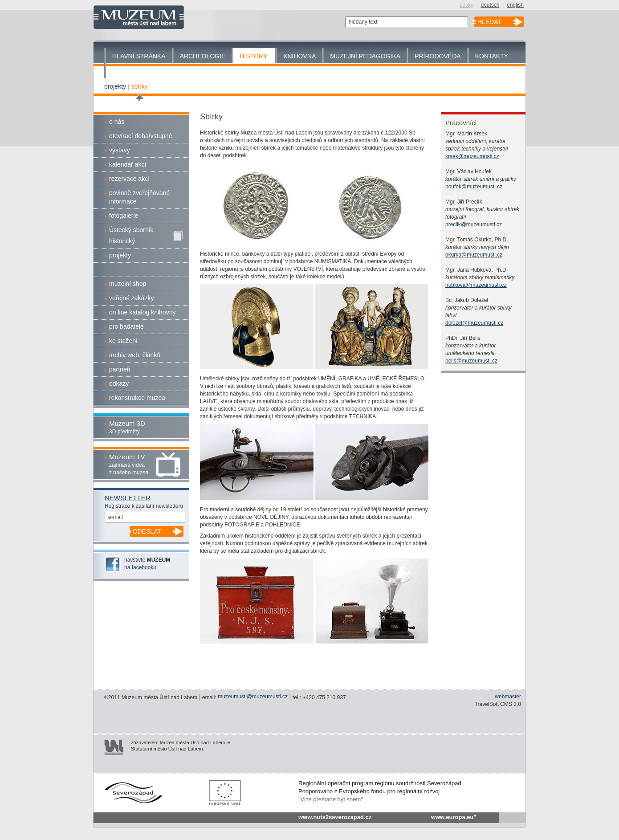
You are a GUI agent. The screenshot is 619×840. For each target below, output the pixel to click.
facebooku (144, 567)
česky (466, 5)
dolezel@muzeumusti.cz (474, 323)
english (515, 5)
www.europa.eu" (454, 817)
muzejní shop (128, 284)
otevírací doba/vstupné (141, 136)
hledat (489, 22)
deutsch (490, 5)
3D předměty (124, 432)
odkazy (119, 383)
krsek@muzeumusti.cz (472, 156)
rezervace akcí (129, 179)
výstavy (120, 150)
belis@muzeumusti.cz (471, 361)
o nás (117, 122)
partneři (120, 369)
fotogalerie (124, 216)
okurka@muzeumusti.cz (474, 255)
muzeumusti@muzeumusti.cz (253, 697)
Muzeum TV (127, 457)
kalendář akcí (128, 164)
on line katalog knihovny (142, 312)
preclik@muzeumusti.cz (474, 224)
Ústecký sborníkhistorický (146, 235)
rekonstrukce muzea (137, 398)
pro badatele (126, 326)
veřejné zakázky (131, 298)
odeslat (147, 531)
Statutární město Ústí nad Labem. (167, 749)
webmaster (508, 697)
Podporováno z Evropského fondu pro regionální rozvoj (369, 791)
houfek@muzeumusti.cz (474, 187)
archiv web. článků (135, 355)
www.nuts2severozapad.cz (335, 817)
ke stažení (123, 341)
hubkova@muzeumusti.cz (476, 285)
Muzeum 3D (127, 423)
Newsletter (128, 498)
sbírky (139, 86)
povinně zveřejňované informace (139, 197)
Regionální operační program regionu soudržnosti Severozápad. (381, 783)
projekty (115, 86)
